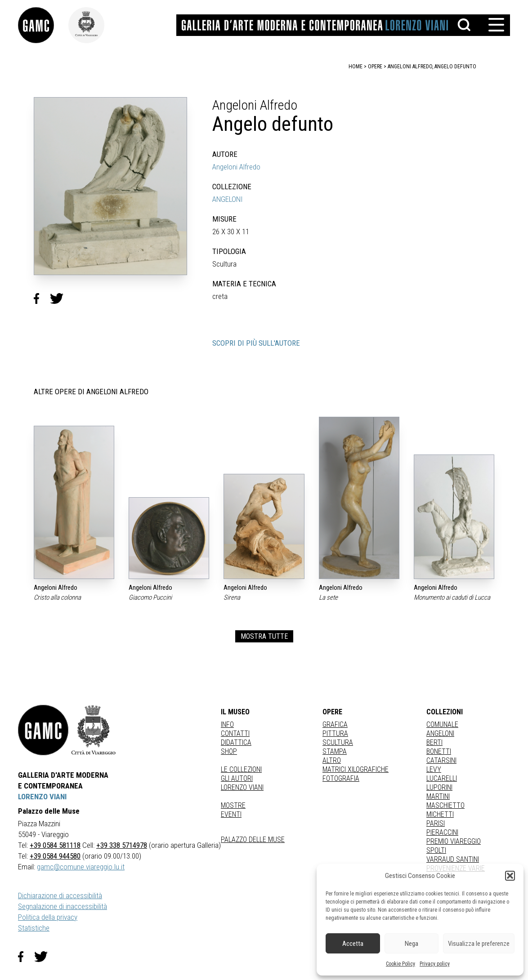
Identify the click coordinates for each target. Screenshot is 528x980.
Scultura (338, 742)
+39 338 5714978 (122, 845)
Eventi (231, 814)
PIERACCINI (442, 832)
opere (375, 67)
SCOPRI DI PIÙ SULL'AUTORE (256, 343)
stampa (335, 751)
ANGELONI (228, 199)
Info (227, 724)
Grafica (335, 724)
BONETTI (439, 751)
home (356, 67)
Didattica (236, 742)
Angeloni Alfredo (236, 167)
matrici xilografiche (356, 769)
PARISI (436, 823)
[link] (43, 25)
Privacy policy (435, 964)
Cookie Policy (400, 964)
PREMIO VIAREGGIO (454, 841)
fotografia (341, 778)
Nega (412, 944)
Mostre (233, 805)
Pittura (335, 733)
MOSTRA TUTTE (264, 636)
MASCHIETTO (445, 805)
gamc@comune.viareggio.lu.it (81, 867)
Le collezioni (241, 769)
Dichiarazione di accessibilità (60, 895)
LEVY (434, 769)
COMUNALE (442, 724)
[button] (510, 876)
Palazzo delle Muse (253, 840)
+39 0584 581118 (55, 845)
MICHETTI (440, 814)
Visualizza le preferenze (479, 944)
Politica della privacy (48, 917)
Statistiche (34, 928)
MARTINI (438, 796)
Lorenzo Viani (242, 787)
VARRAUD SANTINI (453, 859)
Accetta (353, 944)
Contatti (235, 733)
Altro (332, 760)
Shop (229, 751)
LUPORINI (439, 787)
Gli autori (237, 778)
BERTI (434, 742)
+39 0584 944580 (55, 856)
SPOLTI (436, 850)
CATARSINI (441, 760)
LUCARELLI (442, 778)
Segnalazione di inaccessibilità (63, 906)
